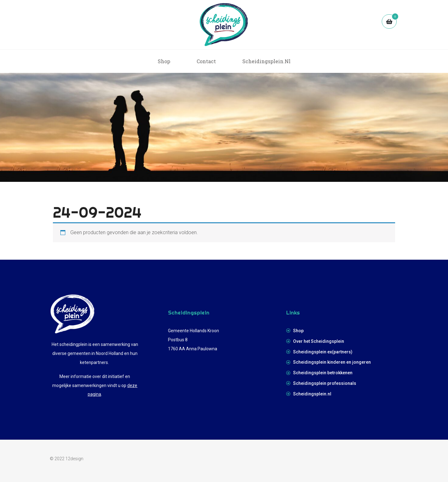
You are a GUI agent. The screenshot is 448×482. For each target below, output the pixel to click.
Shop (164, 61)
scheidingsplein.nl (266, 61)
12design (74, 459)
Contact (206, 61)
